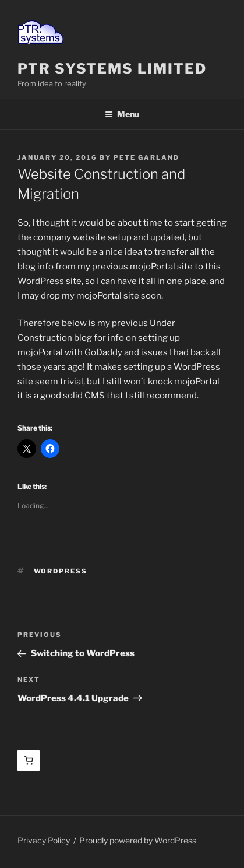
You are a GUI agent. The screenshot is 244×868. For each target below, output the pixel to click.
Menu (122, 114)
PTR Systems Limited (112, 69)
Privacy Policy (44, 840)
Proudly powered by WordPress (138, 840)
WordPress (61, 571)
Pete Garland (146, 157)
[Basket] (29, 761)
